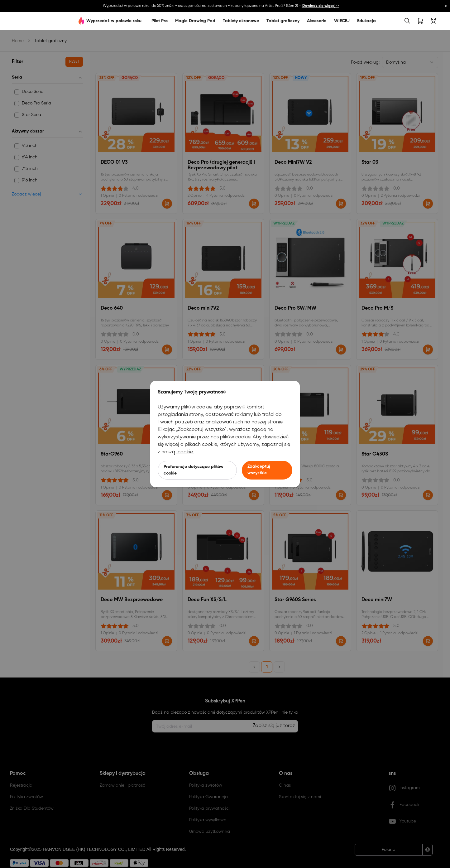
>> (321, 6)
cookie (185, 452)
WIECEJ (342, 21)
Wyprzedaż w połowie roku (114, 21)
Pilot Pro (160, 21)
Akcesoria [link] (317, 21)
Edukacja (366, 21)
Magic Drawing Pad (195, 21)
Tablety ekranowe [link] (241, 21)
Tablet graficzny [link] (283, 21)
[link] (16, 21)
